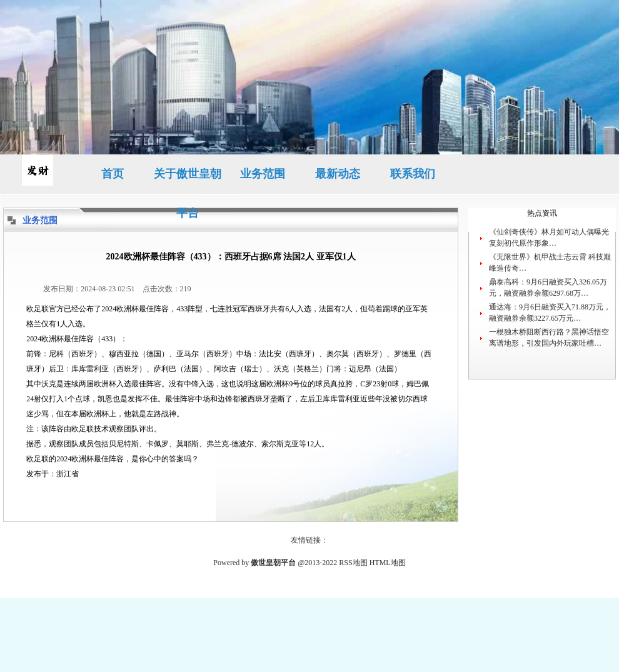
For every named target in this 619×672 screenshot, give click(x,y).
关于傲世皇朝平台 (188, 181)
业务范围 (263, 174)
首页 (113, 174)
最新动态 (338, 174)
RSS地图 (353, 563)
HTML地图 (388, 563)
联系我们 (413, 174)
